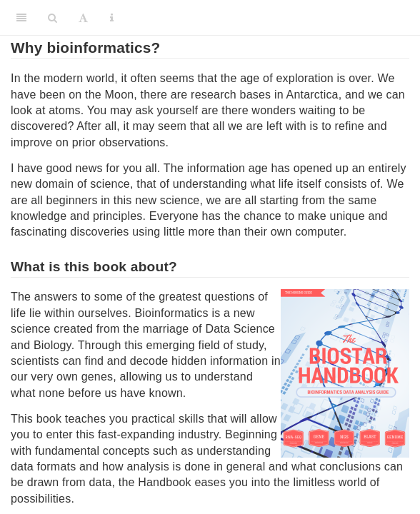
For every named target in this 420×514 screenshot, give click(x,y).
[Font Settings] (83, 18)
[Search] (52, 18)
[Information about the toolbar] (112, 18)
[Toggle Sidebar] (21, 18)
